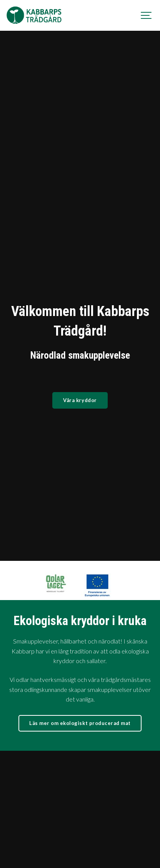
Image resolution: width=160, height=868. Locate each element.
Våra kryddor (80, 400)
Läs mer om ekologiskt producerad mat (80, 656)
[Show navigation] (147, 15)
